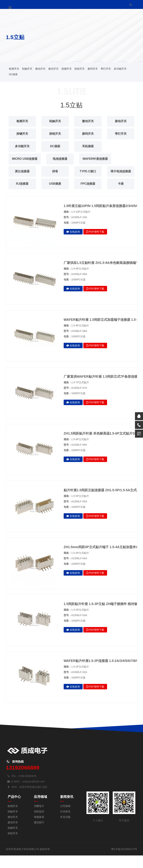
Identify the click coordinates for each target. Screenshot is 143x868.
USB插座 (90, 184)
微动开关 (40, 69)
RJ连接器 (57, 184)
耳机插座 (88, 146)
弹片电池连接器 (23, 184)
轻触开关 (27, 69)
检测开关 (14, 69)
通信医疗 (39, 835)
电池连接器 (62, 159)
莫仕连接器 (22, 171)
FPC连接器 (22, 196)
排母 (55, 171)
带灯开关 (106, 69)
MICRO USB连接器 (26, 159)
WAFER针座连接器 (99, 159)
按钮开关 (80, 69)
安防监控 (39, 824)
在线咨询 (73, 244)
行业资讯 (65, 824)
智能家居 (39, 829)
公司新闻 (65, 819)
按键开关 (67, 69)
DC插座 (13, 74)
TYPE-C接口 (88, 171)
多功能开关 (120, 69)
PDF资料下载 (95, 244)
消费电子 (39, 819)
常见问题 (65, 829)
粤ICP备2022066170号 (124, 862)
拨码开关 (93, 69)
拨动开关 (53, 69)
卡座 (55, 196)
